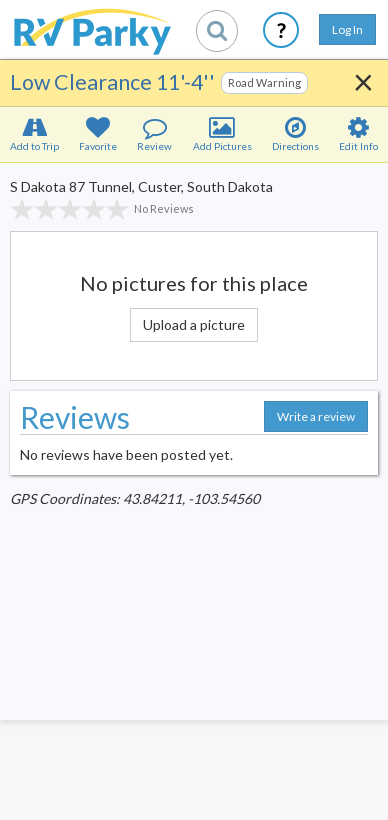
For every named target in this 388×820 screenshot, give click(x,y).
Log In (347, 29)
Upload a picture (194, 324)
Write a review (316, 416)
